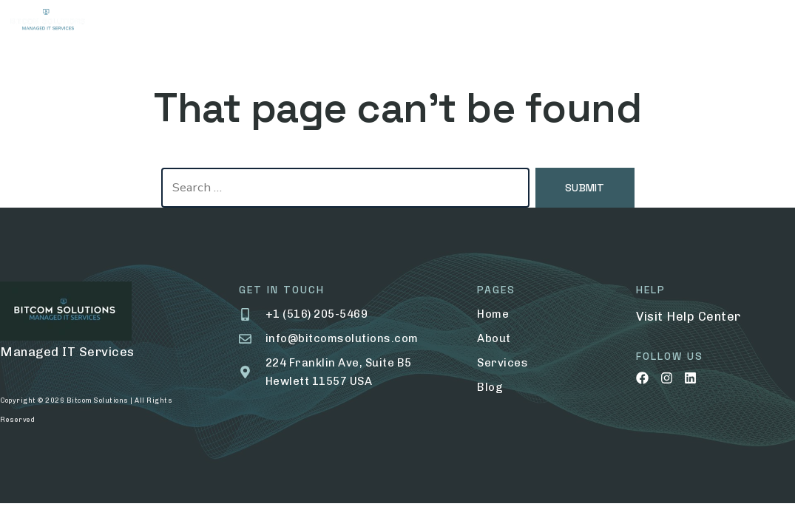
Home (154, 22)
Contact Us (541, 22)
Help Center (704, 316)
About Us (223, 22)
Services (301, 22)
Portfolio (391, 23)
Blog (468, 22)
